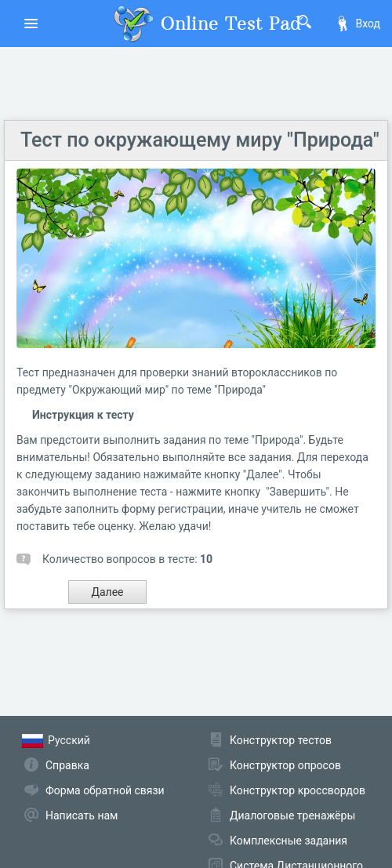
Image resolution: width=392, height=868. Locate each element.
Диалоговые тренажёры (292, 815)
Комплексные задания (289, 841)
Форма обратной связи (105, 790)
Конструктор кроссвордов (298, 790)
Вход (358, 24)
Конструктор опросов (285, 765)
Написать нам (82, 815)
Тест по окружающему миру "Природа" (200, 140)
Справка (67, 765)
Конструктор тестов (281, 740)
